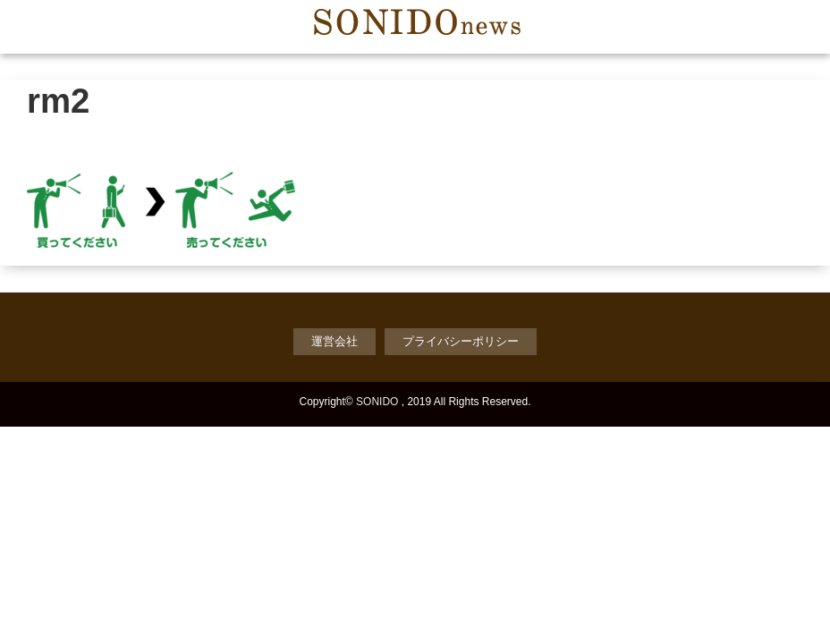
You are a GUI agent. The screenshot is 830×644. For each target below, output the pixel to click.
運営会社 (335, 341)
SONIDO (377, 402)
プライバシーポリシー (461, 341)
